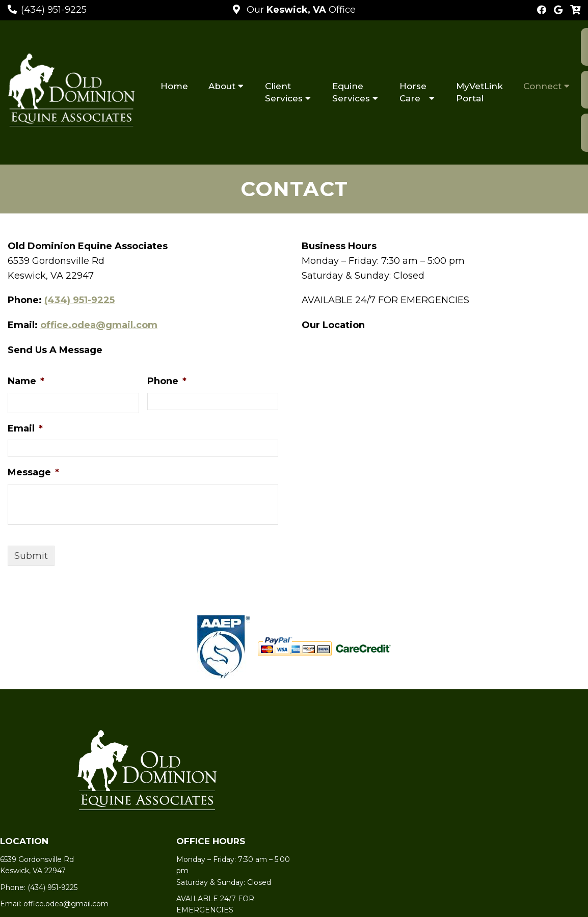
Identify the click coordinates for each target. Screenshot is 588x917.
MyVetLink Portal (479, 92)
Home (174, 86)
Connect (542, 86)
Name (26, 381)
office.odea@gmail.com (99, 325)
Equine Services (351, 92)
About (222, 86)
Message (33, 472)
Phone (167, 381)
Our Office (300, 10)
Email (25, 428)
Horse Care (413, 92)
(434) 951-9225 (54, 10)
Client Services (284, 92)
